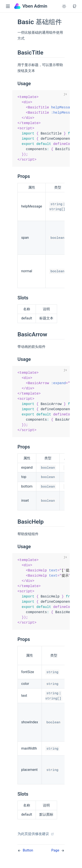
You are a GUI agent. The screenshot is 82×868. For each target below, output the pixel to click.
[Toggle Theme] (64, 6)
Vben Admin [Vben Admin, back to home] (31, 6)
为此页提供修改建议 (36, 842)
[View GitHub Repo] (75, 6)
